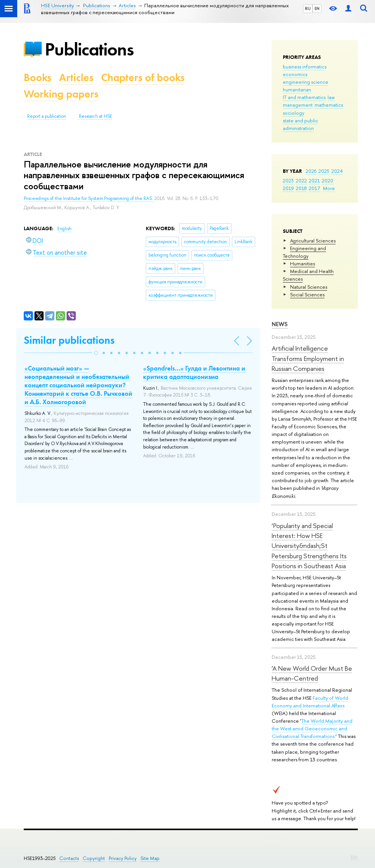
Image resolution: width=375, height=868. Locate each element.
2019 (288, 188)
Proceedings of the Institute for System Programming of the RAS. (89, 198)
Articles (76, 77)
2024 (337, 171)
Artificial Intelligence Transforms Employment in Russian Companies (308, 358)
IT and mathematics (304, 97)
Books (37, 77)
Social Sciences (307, 294)
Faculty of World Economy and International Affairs (310, 702)
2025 (324, 171)
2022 (301, 180)
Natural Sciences (309, 287)
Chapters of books (143, 77)
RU (308, 8)
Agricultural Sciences (313, 241)
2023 (288, 180)
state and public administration (300, 124)
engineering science (306, 82)
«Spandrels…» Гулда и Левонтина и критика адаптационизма (194, 372)
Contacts (69, 858)
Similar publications (69, 340)
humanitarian (297, 89)
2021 (314, 180)
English (64, 229)
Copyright (94, 858)
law (331, 97)
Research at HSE (95, 116)
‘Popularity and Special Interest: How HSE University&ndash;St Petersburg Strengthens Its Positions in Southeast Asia (309, 546)
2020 (328, 180)
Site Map (150, 858)
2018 (301, 188)
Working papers (61, 94)
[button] (96, 353)
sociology (293, 113)
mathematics (329, 105)
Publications (89, 49)
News (280, 324)
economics (295, 74)
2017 (314, 188)
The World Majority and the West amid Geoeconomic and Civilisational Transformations (312, 728)
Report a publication (47, 116)
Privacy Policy (123, 858)
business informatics (305, 67)
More (329, 188)
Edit (354, 857)
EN (317, 8)
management (298, 105)
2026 (311, 171)
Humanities (302, 263)
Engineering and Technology (304, 252)
